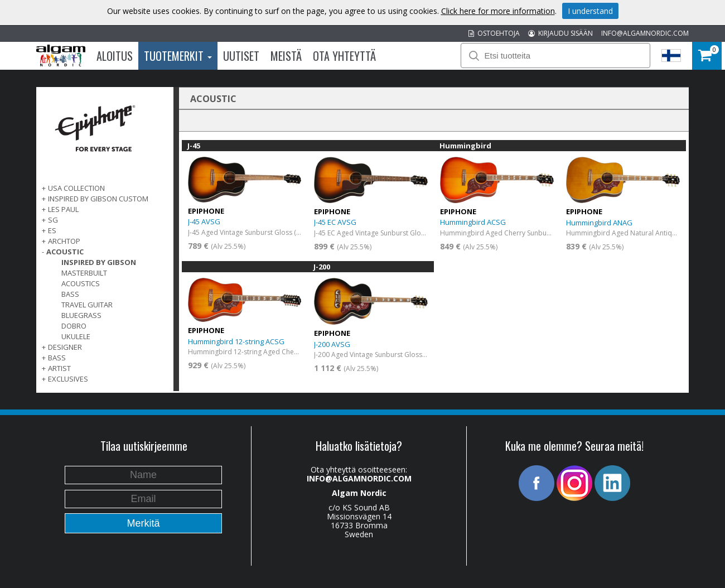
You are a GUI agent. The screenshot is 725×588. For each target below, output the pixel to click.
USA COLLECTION (76, 188)
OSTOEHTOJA (494, 33)
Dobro (74, 326)
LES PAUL (63, 209)
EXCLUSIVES (68, 379)
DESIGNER (65, 347)
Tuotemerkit (178, 56)
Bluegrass (81, 315)
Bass (70, 294)
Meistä (286, 56)
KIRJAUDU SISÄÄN (560, 33)
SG (53, 220)
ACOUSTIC (65, 252)
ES (52, 230)
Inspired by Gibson (99, 262)
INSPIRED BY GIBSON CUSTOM (98, 199)
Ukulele (76, 336)
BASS (57, 358)
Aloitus (115, 56)
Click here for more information (498, 11)
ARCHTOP (64, 241)
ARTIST (59, 368)
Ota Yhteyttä (344, 56)
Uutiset (241, 56)
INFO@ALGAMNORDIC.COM (645, 33)
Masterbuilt (84, 273)
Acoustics (81, 283)
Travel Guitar (87, 305)
